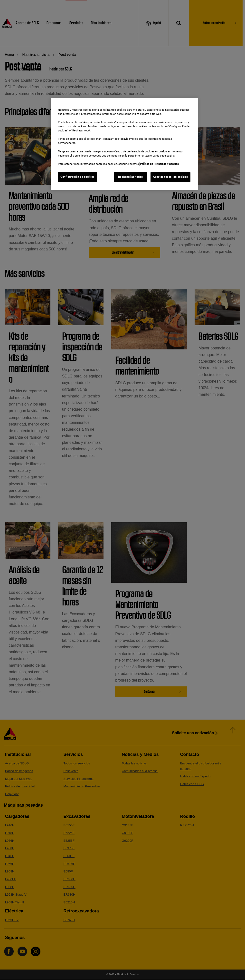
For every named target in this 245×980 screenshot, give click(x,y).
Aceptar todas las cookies (170, 177)
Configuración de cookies (77, 177)
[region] (124, 144)
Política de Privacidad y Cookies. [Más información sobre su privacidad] (160, 164)
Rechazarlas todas (131, 177)
